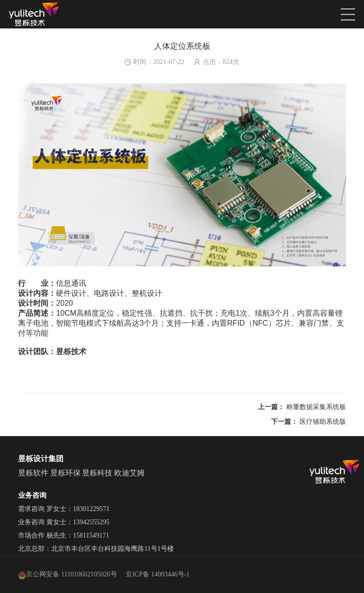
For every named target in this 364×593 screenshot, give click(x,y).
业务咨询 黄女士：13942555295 (64, 522)
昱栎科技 (97, 473)
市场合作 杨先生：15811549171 (64, 535)
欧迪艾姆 (129, 473)
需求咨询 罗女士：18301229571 (64, 509)
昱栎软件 (33, 473)
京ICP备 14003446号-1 (158, 574)
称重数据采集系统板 (316, 407)
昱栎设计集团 (41, 459)
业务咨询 (32, 495)
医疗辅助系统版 (323, 422)
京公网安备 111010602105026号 (67, 574)
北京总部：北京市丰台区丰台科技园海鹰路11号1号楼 (96, 549)
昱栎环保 (65, 473)
